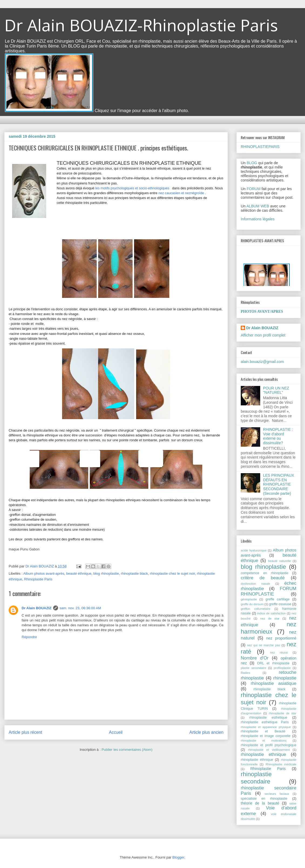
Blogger (178, 857)
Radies (245, 673)
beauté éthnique (79, 573)
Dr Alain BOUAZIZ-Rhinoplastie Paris (141, 25)
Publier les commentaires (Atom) (127, 750)
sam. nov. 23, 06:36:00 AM (80, 608)
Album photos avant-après (44, 573)
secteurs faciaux (277, 794)
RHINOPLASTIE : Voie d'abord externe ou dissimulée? (278, 436)
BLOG (252, 163)
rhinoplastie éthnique (257, 760)
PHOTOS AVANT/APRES (262, 312)
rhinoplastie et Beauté (263, 731)
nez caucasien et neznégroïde (181, 193)
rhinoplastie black (134, 573)
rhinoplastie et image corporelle (266, 736)
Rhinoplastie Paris (38, 579)
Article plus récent (25, 732)
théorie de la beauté (260, 803)
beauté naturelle (280, 561)
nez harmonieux (269, 628)
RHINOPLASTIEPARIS (260, 147)
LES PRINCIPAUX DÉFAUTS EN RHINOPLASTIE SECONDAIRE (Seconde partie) (279, 484)
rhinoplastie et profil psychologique (269, 745)
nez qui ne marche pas (263, 645)
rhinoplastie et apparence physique (266, 727)
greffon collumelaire (255, 609)
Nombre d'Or (255, 658)
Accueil (116, 732)
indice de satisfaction (271, 613)
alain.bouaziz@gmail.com (262, 362)
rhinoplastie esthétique (268, 718)
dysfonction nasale (255, 584)
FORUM (254, 189)
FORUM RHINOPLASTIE (269, 591)
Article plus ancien (206, 732)
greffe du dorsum (252, 604)
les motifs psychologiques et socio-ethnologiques (132, 188)
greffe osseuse (280, 604)
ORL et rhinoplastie (273, 663)
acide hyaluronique (254, 550)
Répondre (29, 637)
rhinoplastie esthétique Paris (265, 722)
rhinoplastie (285, 678)
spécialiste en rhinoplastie (264, 799)
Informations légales (258, 219)
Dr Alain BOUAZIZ (37, 608)
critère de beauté (263, 578)
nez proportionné (281, 638)
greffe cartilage (278, 599)
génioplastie (249, 599)
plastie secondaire (253, 668)
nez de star (270, 618)
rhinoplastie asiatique (274, 683)
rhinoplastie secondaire (256, 778)
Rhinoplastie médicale (281, 764)
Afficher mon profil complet (263, 335)
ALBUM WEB (258, 206)
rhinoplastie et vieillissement (269, 750)
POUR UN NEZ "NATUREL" (276, 390)
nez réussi (279, 652)
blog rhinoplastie (106, 573)
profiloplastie (282, 668)
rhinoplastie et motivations (264, 741)
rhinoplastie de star (283, 713)
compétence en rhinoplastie (265, 573)
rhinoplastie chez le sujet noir (172, 573)
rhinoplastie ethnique (263, 754)
